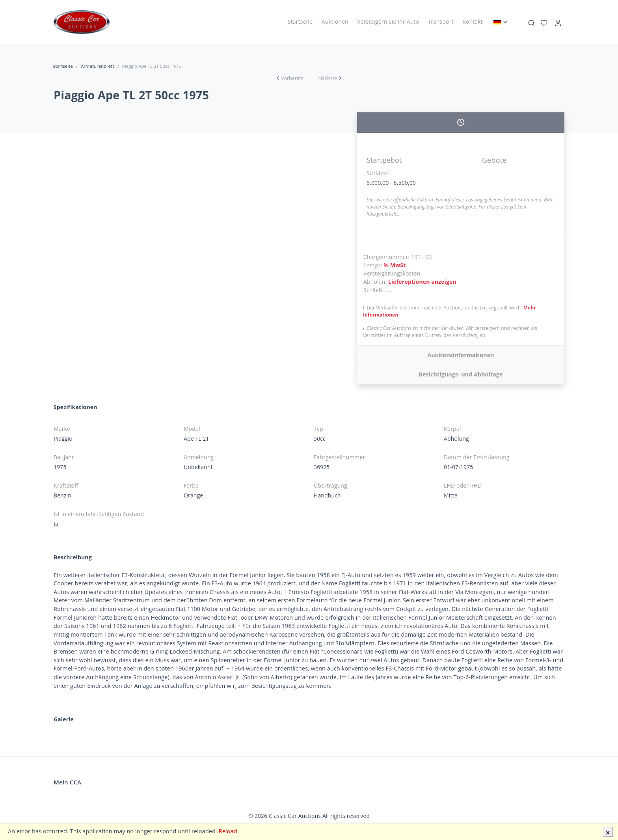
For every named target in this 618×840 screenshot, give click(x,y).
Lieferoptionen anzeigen (422, 282)
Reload (228, 831)
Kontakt (473, 21)
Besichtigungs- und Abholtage (461, 374)
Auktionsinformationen (461, 355)
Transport (440, 21)
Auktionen (335, 21)
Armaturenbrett (97, 66)
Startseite (300, 21)
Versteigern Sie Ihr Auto (388, 21)
